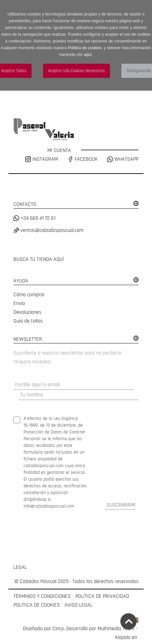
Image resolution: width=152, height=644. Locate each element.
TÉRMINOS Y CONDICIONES (42, 596)
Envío (19, 303)
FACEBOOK (83, 159)
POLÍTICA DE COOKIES (37, 605)
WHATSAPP (123, 159)
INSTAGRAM (42, 159)
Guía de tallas (28, 321)
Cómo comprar (29, 295)
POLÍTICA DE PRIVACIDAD (102, 596)
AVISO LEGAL (79, 605)
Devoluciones (27, 312)
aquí (88, 55)
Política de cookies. (85, 48)
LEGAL (20, 567)
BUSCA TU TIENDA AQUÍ (39, 259)
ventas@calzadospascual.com (48, 230)
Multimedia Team (116, 629)
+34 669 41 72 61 (34, 218)
